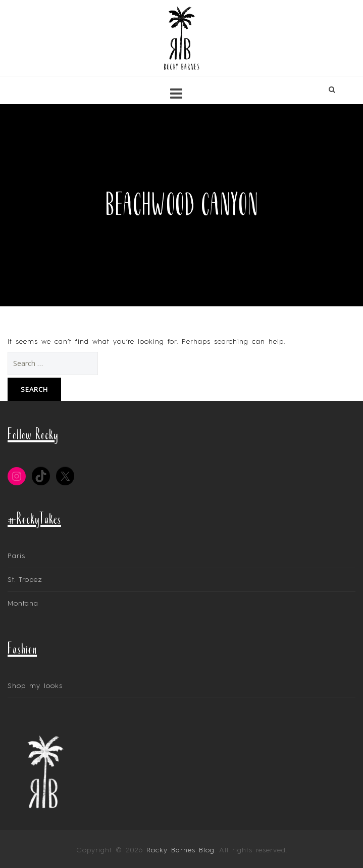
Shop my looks (35, 686)
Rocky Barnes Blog (180, 850)
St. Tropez (25, 580)
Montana (23, 604)
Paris (16, 556)
